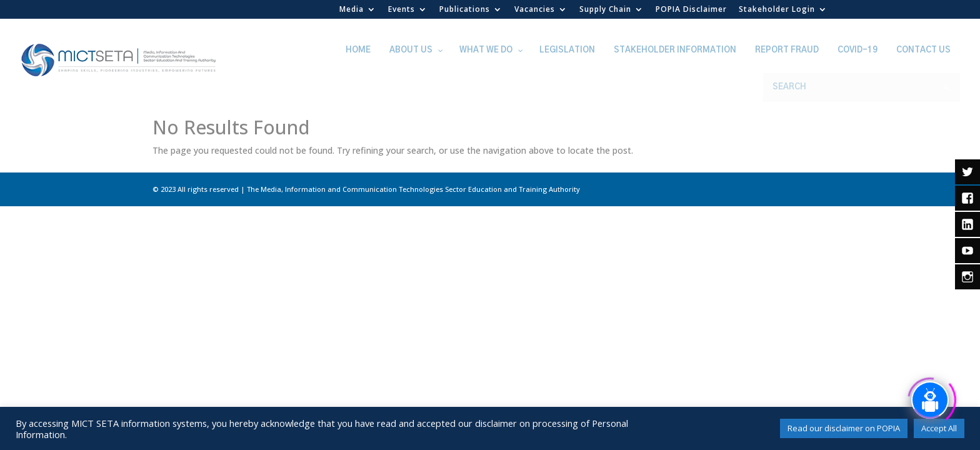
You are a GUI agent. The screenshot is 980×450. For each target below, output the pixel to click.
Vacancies (535, 10)
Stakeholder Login (777, 10)
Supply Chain (605, 10)
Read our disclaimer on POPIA (844, 428)
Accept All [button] (939, 428)
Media (352, 10)
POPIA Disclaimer (691, 10)
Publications (465, 10)
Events (402, 10)
